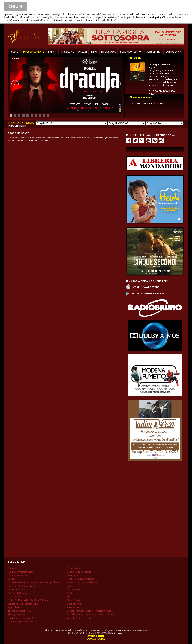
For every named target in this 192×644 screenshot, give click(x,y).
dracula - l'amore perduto (79, 572)
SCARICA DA (146, 287)
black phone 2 (18, 575)
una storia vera (74, 604)
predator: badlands (76, 590)
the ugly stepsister (17, 614)
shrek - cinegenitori (76, 600)
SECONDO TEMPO (130, 52)
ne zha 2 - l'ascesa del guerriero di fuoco (28, 600)
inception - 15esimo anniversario (23, 586)
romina (70, 593)
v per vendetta (74, 607)
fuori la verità (74, 575)
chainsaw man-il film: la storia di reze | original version (35, 582)
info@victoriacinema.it (114, 630)
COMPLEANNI (174, 52)
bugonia (12, 579)
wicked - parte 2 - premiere (79, 618)
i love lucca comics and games (82, 582)
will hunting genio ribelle (20, 622)
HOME (14, 52)
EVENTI (52, 52)
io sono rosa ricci (17, 590)
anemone (12, 568)
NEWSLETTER (153, 52)
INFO (94, 52)
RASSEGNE (67, 52)
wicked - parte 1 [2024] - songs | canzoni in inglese (91, 614)
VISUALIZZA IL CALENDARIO (148, 103)
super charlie (14, 607)
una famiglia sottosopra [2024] (22, 618)
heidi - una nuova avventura (80, 579)
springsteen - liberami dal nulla (23, 604)
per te (70, 586)
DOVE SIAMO (109, 52)
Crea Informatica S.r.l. (87, 633)
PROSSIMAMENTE (34, 52)
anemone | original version (21, 572)
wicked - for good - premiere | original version (89, 611)
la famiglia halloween (18, 593)
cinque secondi (74, 568)
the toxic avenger (20, 611)
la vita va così (15, 597)
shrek (70, 597)
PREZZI (82, 52)
